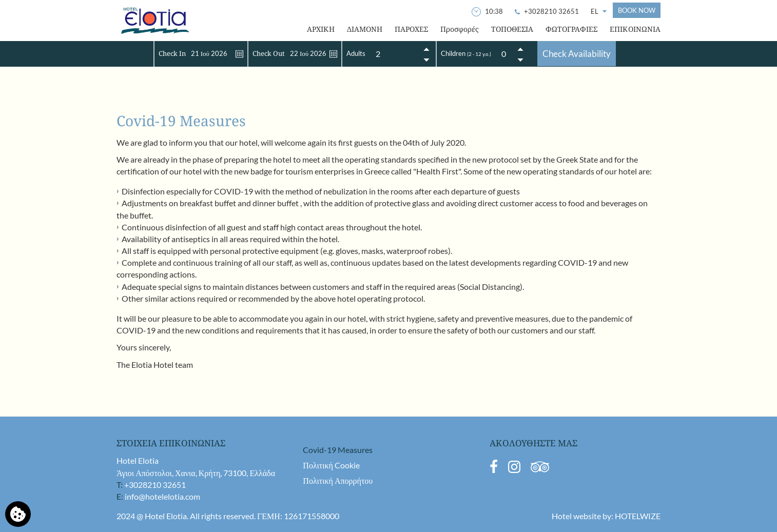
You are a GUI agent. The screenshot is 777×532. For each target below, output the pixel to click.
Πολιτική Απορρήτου (338, 480)
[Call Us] (548, 11)
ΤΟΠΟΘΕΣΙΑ (512, 29)
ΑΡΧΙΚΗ (321, 29)
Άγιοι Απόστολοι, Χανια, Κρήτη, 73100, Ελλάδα (196, 473)
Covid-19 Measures (338, 450)
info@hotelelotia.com (162, 496)
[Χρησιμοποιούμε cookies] (18, 514)
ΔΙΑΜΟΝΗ (365, 29)
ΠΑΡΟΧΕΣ (411, 29)
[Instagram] (514, 471)
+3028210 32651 (155, 485)
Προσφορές (460, 29)
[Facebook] (494, 471)
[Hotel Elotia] (155, 21)
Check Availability (577, 54)
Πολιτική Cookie (331, 465)
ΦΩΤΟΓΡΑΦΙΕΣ (571, 29)
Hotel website (576, 516)
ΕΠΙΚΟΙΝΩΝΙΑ (635, 29)
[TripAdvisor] (540, 471)
